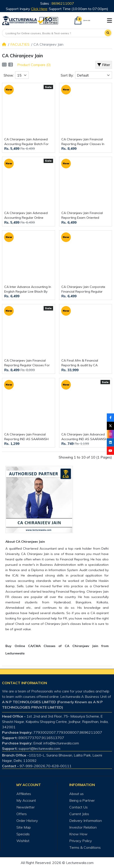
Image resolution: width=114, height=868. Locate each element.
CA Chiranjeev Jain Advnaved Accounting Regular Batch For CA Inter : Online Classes (26, 142)
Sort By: (67, 75)
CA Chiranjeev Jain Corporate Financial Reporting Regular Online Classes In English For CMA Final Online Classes (83, 289)
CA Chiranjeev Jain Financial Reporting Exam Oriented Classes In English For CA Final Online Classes (84, 215)
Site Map (24, 827)
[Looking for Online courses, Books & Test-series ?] (54, 33)
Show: (9, 75)
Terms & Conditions (85, 847)
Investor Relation (83, 827)
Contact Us (78, 807)
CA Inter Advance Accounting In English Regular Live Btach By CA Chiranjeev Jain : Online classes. (28, 289)
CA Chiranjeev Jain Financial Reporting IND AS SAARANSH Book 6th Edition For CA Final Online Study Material (26, 437)
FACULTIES (20, 44)
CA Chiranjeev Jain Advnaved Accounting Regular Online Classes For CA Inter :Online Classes (26, 215)
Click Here (39, 9)
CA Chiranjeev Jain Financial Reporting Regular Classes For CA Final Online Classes (27, 363)
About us (76, 794)
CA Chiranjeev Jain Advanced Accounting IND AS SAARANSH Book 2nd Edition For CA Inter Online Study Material (84, 437)
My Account (26, 800)
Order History (27, 821)
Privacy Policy (81, 841)
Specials (23, 834)
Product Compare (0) (34, 65)
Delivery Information (86, 821)
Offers (22, 814)
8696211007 (63, 3)
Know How (78, 834)
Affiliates (24, 794)
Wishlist (23, 841)
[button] (110, 20)
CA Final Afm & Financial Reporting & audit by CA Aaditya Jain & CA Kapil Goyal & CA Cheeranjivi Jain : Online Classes (85, 363)
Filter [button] (104, 65)
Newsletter (26, 807)
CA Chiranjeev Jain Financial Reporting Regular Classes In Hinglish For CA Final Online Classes (83, 142)
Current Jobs (79, 814)
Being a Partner (82, 800)
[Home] (4, 44)
